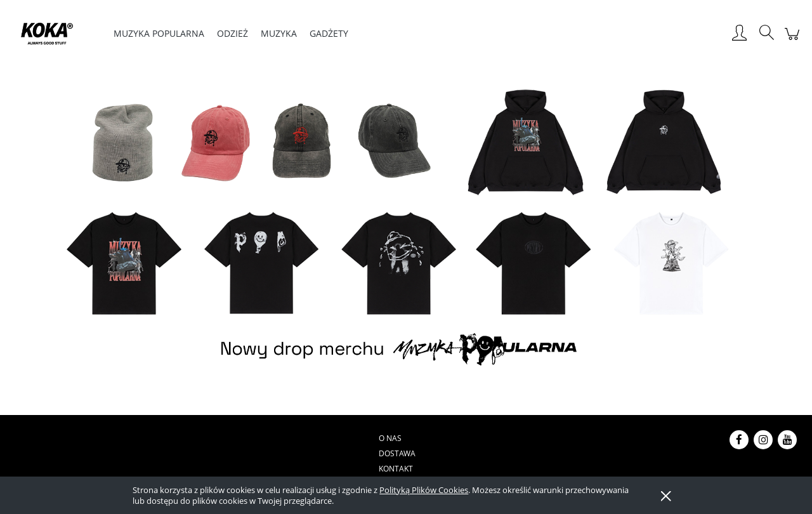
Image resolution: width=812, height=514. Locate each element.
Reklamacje (499, 438)
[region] (406, 230)
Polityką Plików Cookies (424, 490)
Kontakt (340, 438)
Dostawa (293, 438)
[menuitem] (159, 33)
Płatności (389, 438)
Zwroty (548, 438)
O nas (252, 438)
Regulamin (442, 438)
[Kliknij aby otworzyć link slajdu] (406, 230)
